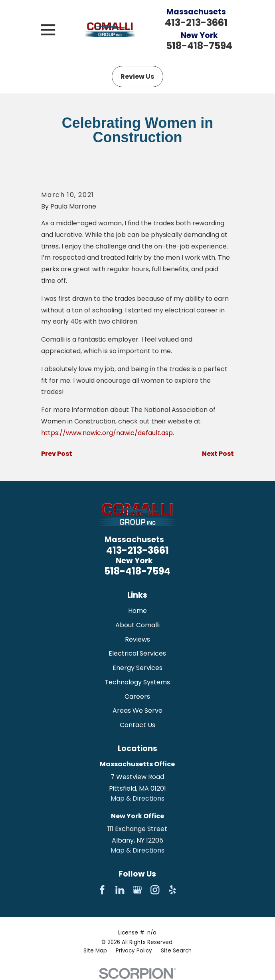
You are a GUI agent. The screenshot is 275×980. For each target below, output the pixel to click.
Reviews (137, 639)
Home (137, 611)
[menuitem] (95, 951)
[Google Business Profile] (137, 890)
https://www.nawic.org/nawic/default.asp (107, 433)
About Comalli (137, 625)
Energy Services (137, 668)
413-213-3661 (196, 23)
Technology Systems (137, 682)
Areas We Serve (137, 711)
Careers (137, 697)
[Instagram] (155, 890)
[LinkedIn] (120, 890)
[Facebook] (102, 890)
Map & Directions (137, 798)
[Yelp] (172, 890)
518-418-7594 (199, 46)
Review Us (137, 77)
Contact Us (137, 725)
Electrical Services (137, 653)
